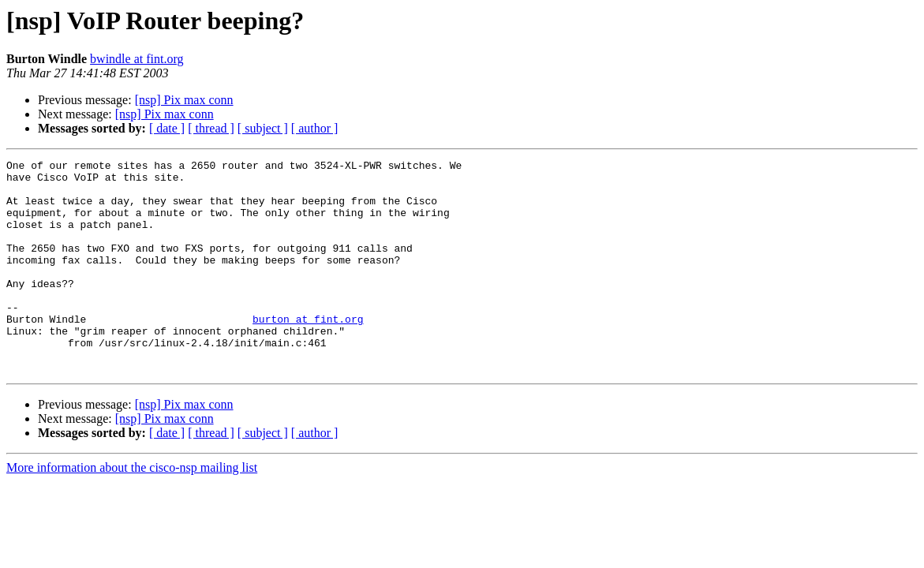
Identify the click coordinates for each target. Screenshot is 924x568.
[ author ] (315, 128)
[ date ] (167, 128)
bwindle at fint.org (137, 59)
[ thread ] (211, 128)
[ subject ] (263, 128)
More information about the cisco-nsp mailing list (132, 510)
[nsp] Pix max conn (184, 100)
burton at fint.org (308, 352)
